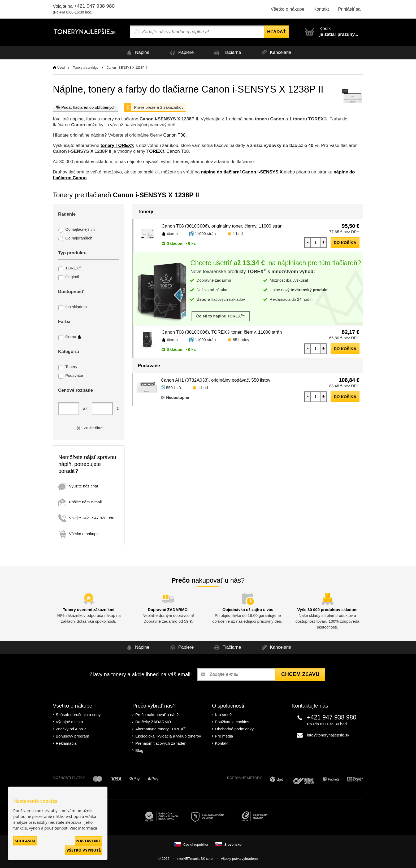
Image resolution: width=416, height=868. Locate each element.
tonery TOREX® (117, 145)
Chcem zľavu (300, 674)
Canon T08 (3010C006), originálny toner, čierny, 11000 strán (222, 226)
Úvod (61, 68)
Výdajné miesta (69, 722)
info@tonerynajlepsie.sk (328, 735)
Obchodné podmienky (234, 729)
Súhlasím (25, 841)
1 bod (238, 234)
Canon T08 (174, 135)
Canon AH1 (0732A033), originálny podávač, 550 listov (216, 380)
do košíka (345, 243)
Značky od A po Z (71, 729)
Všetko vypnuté (84, 850)
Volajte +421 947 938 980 (86, 518)
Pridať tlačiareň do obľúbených (85, 107)
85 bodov (241, 340)
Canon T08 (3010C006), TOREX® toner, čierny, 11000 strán (222, 332)
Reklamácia (66, 743)
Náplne (137, 53)
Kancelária (276, 53)
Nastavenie (88, 841)
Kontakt (321, 9)
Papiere (181, 53)
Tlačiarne (227, 53)
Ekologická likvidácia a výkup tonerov (168, 736)
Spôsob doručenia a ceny (78, 715)
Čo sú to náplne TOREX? (221, 316)
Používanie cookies (232, 722)
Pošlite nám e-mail (80, 502)
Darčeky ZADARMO (153, 722)
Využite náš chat (78, 486)
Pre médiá (224, 736)
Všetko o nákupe (287, 9)
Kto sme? (223, 715)
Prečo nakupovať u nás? (157, 715)
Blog (139, 750)
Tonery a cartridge (86, 68)
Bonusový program (72, 736)
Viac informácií (83, 828)
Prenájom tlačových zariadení (161, 743)
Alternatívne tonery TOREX (161, 729)
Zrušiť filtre (89, 428)
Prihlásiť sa (349, 9)
